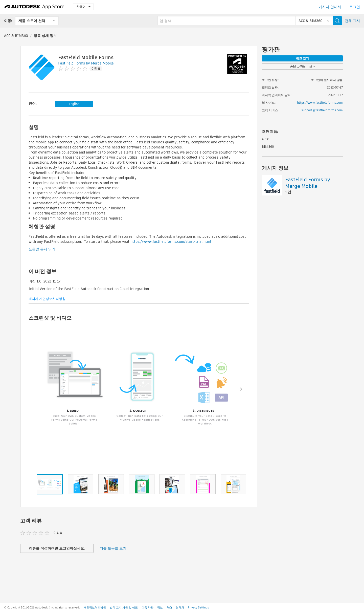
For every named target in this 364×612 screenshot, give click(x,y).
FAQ (169, 607)
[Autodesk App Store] (35, 7)
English (74, 104)
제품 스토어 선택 (32, 21)
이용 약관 (147, 607)
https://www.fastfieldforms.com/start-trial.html (171, 242)
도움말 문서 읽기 (42, 249)
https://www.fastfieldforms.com (320, 103)
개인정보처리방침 (95, 607)
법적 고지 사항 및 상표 (124, 607)
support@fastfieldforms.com (322, 110)
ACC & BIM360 (16, 36)
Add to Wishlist (303, 66)
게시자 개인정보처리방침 (47, 299)
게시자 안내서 (330, 7)
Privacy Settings (198, 607)
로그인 (355, 7)
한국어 (83, 7)
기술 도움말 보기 (113, 548)
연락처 (180, 607)
